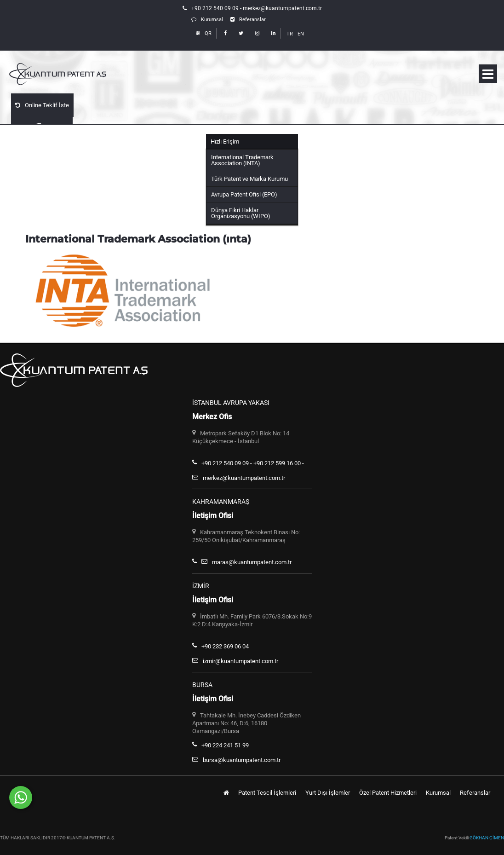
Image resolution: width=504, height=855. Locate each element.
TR (290, 34)
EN (301, 34)
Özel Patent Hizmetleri (388, 793)
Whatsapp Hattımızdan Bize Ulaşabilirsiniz (117, 794)
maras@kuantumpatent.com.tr (252, 562)
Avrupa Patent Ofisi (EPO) (244, 194)
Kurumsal (207, 20)
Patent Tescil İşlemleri (267, 793)
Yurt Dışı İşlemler (328, 793)
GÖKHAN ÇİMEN (487, 838)
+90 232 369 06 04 (225, 646)
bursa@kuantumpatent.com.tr (242, 760)
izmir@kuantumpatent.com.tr (241, 661)
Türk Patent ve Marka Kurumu (249, 179)
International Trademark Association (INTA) (242, 160)
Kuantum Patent (74, 75)
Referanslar (248, 20)
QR (204, 33)
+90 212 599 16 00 (277, 463)
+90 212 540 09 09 (215, 8)
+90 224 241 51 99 (225, 745)
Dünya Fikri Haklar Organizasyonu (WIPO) (241, 213)
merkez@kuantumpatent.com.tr (282, 8)
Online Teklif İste (42, 104)
